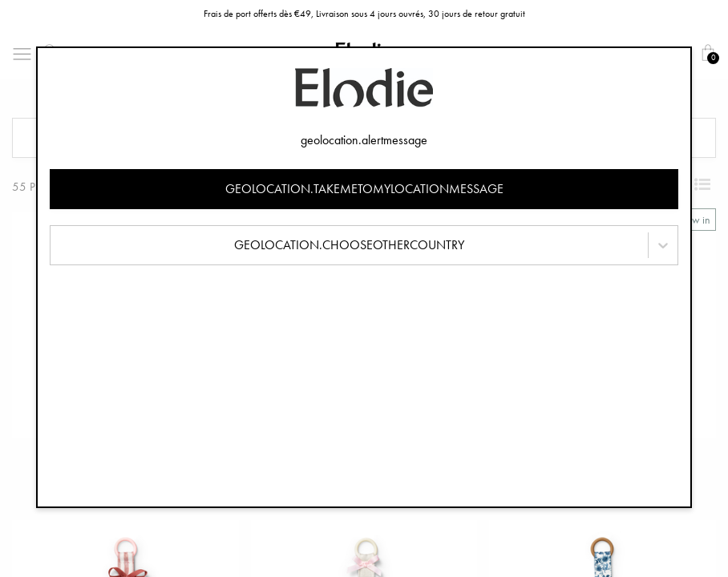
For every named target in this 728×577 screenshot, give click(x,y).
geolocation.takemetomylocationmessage (364, 189)
